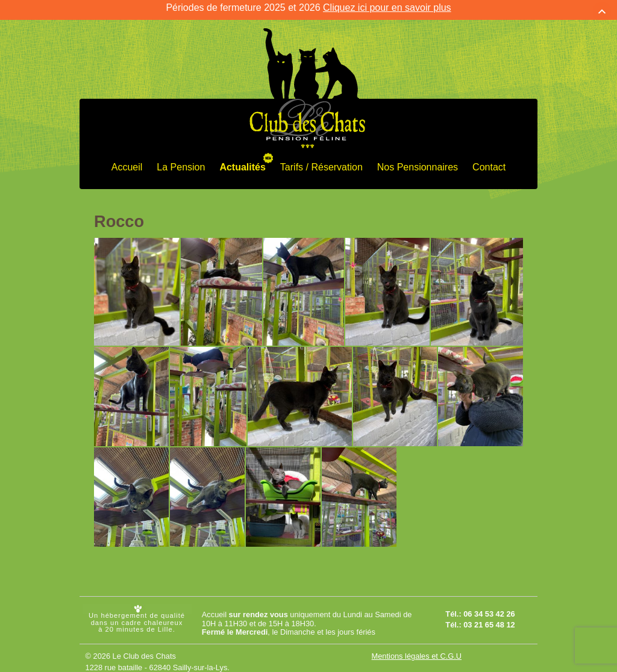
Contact (489, 160)
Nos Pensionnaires (418, 160)
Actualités (242, 160)
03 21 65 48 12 (489, 617)
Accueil (127, 160)
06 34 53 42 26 (489, 606)
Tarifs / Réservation (321, 160)
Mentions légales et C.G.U (417, 649)
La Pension (181, 160)
